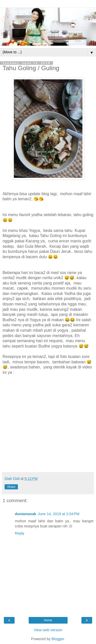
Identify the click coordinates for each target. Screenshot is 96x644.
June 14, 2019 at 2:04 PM (58, 514)
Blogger (58, 639)
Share (11, 487)
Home (48, 620)
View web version (48, 630)
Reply (20, 533)
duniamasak (25, 514)
